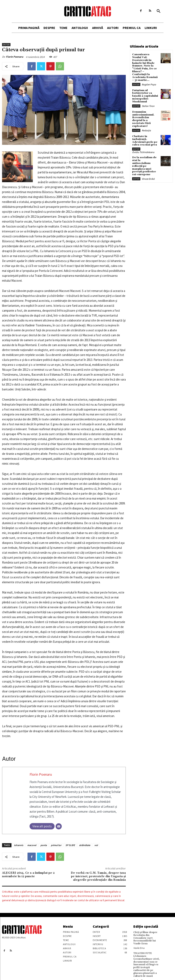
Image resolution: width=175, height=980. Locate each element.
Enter (6, 45)
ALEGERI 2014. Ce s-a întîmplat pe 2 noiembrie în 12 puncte (28, 875)
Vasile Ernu (139, 945)
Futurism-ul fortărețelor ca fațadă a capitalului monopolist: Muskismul (145, 92)
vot (96, 845)
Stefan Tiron (148, 101)
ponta (44, 845)
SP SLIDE (70, 845)
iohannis (19, 845)
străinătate (85, 845)
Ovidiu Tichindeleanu (143, 143)
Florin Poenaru (15, 57)
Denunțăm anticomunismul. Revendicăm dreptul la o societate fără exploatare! (145, 113)
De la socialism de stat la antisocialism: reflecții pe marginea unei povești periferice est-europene (144, 157)
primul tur (56, 845)
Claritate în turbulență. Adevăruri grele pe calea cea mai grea (144, 132)
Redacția (146, 122)
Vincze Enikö (148, 169)
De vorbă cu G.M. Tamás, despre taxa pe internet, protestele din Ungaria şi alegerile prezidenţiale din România (98, 876)
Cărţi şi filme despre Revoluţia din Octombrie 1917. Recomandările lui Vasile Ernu (148, 936)
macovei (32, 845)
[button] (159, 11)
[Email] (59, 826)
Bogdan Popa (149, 80)
